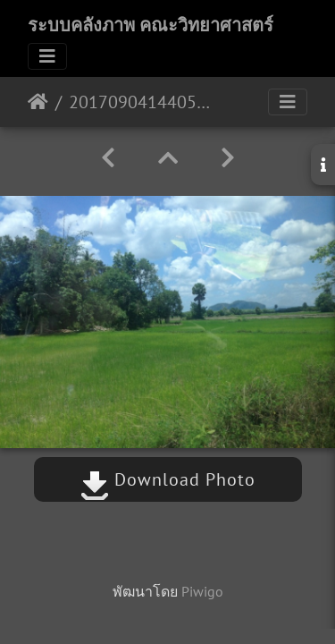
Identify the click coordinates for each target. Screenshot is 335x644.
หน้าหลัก (38, 102)
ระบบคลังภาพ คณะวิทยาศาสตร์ (151, 25)
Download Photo (168, 479)
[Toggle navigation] (47, 56)
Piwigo (202, 591)
